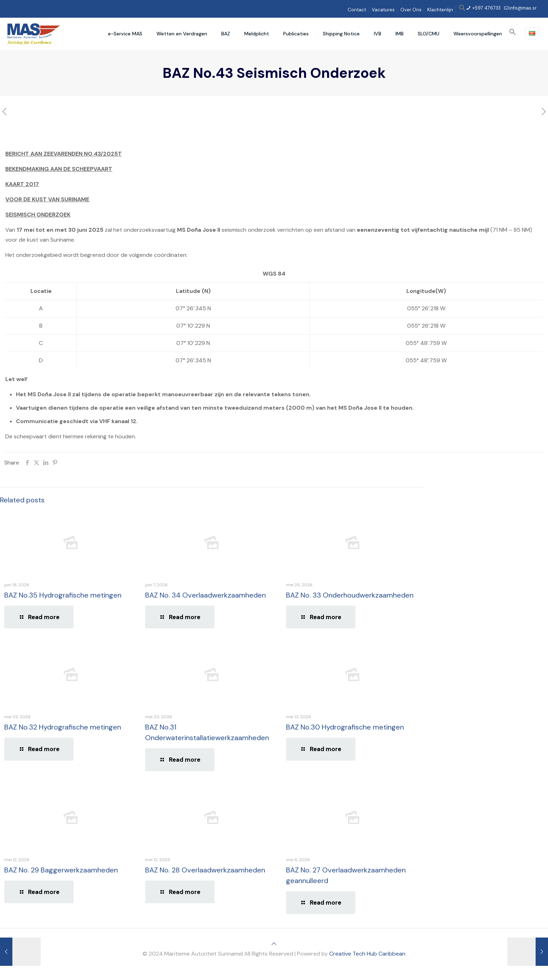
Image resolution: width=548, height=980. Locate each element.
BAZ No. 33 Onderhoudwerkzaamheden (350, 595)
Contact (357, 10)
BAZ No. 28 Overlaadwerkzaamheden (205, 870)
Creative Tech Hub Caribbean (367, 954)
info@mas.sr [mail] (523, 8)
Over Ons (411, 10)
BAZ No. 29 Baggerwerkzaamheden (61, 870)
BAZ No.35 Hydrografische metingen (63, 595)
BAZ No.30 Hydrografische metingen (345, 727)
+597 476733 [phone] (486, 8)
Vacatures (383, 10)
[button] (462, 10)
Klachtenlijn (440, 10)
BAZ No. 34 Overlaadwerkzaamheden (205, 595)
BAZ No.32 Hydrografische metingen (63, 727)
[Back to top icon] (274, 944)
